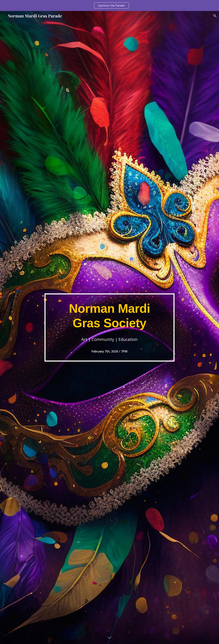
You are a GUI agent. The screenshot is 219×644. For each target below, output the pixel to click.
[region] (109, 5)
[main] (109, 327)
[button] (215, 16)
